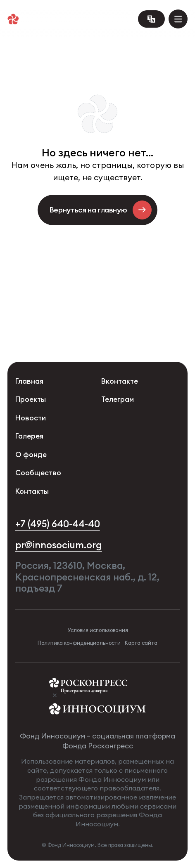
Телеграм (118, 400)
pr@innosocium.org (59, 545)
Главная (29, 381)
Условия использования (98, 630)
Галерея (29, 436)
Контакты (32, 492)
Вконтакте (120, 381)
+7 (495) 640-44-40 (58, 524)
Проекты (31, 400)
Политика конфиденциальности (79, 643)
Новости (31, 418)
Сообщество (38, 473)
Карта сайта (141, 643)
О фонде (31, 455)
